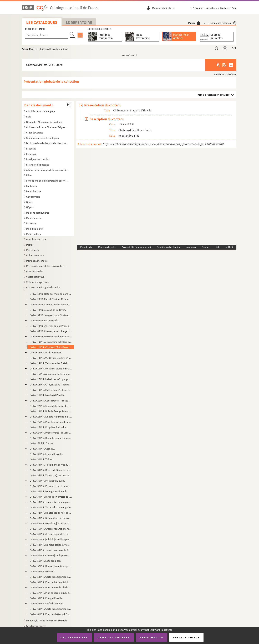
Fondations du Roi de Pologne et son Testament (47, 181)
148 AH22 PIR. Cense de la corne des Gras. (51, 406)
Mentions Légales (107, 247)
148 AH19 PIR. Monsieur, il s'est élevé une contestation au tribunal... (51, 390)
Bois (29, 117)
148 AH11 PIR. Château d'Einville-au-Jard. (51, 347)
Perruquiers (32, 250)
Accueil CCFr (29, 49)
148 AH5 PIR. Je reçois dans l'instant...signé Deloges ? (51, 315)
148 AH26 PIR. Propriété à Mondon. (49, 427)
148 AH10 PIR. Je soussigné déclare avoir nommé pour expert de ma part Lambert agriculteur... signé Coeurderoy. (51, 342)
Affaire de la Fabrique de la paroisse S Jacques (47, 170)
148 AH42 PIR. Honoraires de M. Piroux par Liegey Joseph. (51, 513)
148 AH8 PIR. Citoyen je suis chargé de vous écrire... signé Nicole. (51, 331)
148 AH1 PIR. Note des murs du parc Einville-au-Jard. (51, 294)
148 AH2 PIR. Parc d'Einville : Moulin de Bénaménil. (51, 299)
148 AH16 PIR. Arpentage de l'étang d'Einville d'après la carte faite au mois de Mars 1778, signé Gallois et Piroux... (51, 374)
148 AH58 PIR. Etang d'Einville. (47, 598)
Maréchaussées (34, 218)
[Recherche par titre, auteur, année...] (47, 35)
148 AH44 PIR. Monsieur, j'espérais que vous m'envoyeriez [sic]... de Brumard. (51, 523)
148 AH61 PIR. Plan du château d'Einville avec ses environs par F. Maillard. (51, 614)
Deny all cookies (114, 637)
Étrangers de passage (38, 165)
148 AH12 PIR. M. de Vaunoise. (46, 352)
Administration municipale (40, 111)
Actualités (212, 8)
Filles (29, 175)
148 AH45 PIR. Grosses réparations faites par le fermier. (51, 529)
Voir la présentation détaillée (214, 95)
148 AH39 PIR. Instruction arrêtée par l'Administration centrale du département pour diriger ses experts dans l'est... (51, 497)
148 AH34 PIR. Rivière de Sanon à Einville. (51, 470)
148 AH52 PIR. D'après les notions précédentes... (51, 566)
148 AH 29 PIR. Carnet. (42, 443)
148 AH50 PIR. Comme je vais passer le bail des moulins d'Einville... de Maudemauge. (51, 555)
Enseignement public (37, 159)
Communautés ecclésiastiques (42, 138)
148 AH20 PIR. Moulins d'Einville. (48, 395)
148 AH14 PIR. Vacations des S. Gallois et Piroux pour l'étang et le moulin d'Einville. (51, 363)
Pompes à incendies (37, 261)
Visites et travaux (35, 277)
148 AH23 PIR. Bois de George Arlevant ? (51, 411)
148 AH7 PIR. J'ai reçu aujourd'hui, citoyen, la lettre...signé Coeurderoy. (51, 326)
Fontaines (31, 186)
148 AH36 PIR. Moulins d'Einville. (48, 481)
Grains (30, 202)
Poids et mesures (35, 255)
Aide (234, 8)
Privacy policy (186, 637)
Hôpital (30, 207)
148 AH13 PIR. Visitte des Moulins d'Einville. (51, 358)
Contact (224, 8)
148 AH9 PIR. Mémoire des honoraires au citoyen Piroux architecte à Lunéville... (51, 336)
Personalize (152, 637)
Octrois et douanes (36, 239)
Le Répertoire (79, 22)
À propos (198, 8)
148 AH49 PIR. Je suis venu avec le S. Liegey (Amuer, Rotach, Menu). (51, 550)
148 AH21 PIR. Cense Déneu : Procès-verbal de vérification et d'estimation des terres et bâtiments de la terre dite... (51, 401)
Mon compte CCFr (164, 8)
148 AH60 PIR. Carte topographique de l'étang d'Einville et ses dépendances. (51, 609)
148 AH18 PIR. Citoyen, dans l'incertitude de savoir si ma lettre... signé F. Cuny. (51, 385)
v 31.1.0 (230, 247)
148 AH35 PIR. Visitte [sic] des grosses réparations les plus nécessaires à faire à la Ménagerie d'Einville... (51, 475)
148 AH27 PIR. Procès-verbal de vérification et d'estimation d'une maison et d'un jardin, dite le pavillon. (51, 433)
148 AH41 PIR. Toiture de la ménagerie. (51, 507)
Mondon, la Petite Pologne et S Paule (47, 620)
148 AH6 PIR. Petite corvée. (44, 320)
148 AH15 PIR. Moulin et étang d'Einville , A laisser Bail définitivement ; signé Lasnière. (51, 369)
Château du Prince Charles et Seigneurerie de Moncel (47, 127)
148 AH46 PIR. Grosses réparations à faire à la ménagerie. (51, 534)
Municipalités (33, 234)
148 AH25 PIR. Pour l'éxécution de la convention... (51, 422)
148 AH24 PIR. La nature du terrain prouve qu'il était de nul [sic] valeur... (51, 417)
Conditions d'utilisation (169, 247)
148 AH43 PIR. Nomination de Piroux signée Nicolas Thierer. (51, 518)
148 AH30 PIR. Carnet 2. (43, 449)
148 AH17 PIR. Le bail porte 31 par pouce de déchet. (51, 379)
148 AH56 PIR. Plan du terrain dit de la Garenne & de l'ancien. (51, 587)
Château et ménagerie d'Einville (43, 287)
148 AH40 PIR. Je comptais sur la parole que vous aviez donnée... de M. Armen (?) (51, 502)
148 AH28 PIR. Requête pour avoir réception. (51, 438)
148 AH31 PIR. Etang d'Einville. (47, 454)
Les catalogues (42, 22)
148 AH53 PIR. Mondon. (42, 571)
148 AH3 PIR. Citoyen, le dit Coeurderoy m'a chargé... (51, 304)
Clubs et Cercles (35, 133)
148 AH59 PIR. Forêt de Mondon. (47, 603)
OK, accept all (74, 637)
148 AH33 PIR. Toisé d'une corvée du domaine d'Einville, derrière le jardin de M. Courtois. (51, 465)
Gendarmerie (33, 197)
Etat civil (31, 149)
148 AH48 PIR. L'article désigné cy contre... (51, 545)
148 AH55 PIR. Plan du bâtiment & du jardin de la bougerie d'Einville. (51, 582)
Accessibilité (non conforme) (136, 247)
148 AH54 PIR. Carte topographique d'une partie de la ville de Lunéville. (51, 577)
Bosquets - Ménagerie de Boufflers (44, 122)
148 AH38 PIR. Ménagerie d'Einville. (49, 491)
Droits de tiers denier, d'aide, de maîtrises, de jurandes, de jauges (47, 143)
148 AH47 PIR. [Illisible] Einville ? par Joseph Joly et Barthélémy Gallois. (51, 539)
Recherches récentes (223, 23)
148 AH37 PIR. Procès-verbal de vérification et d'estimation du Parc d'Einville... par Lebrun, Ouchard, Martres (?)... (51, 486)
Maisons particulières (38, 213)
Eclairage (31, 154)
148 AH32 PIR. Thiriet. (42, 459)
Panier (194, 23)
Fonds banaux (34, 191)
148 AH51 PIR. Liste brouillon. (46, 561)
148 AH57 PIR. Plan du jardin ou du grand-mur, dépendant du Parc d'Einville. (51, 593)
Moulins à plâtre (35, 229)
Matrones (31, 223)
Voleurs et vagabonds (38, 282)
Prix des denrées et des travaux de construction (47, 266)
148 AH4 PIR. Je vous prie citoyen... (49, 310)
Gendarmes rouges (36, 626)
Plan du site (86, 247)
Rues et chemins (35, 271)
